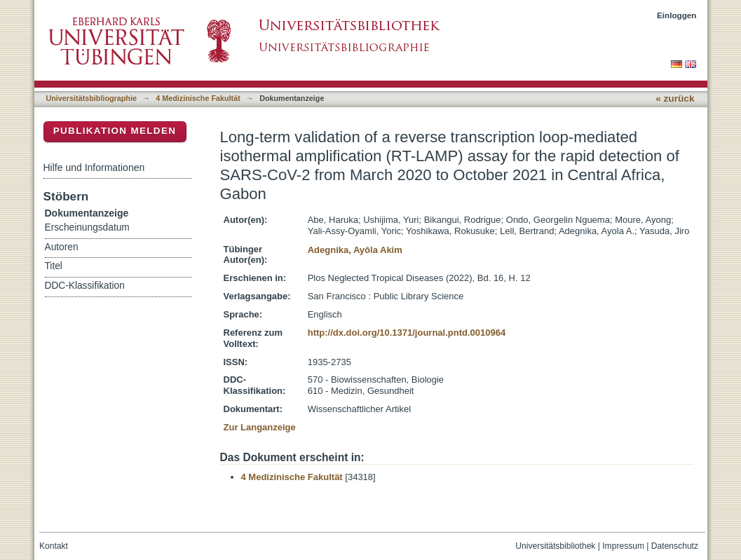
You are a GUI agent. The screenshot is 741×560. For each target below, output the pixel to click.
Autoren (62, 247)
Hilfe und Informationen (94, 168)
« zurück (675, 98)
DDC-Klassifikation (85, 286)
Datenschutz (675, 546)
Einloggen (677, 15)
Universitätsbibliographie (91, 98)
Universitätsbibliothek (555, 546)
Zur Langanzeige (260, 427)
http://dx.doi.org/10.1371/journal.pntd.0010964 (407, 333)
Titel (54, 266)
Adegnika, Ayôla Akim (355, 250)
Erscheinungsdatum (87, 227)
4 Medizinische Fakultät (198, 98)
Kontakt (54, 546)
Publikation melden (115, 131)
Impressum (623, 546)
